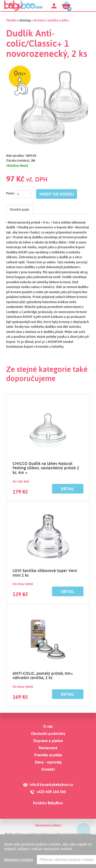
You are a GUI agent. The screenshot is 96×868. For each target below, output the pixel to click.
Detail (68, 489)
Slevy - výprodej (48, 762)
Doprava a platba (48, 741)
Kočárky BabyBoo (48, 803)
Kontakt (48, 769)
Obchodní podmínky (48, 734)
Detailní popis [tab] (19, 209)
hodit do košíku (57, 194)
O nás (48, 726)
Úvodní (11, 20)
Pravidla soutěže (48, 755)
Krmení (39, 20)
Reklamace (48, 748)
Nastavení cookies (48, 825)
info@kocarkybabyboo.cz (51, 785)
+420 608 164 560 (51, 792)
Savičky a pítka (58, 20)
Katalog (25, 20)
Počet (10, 193)
